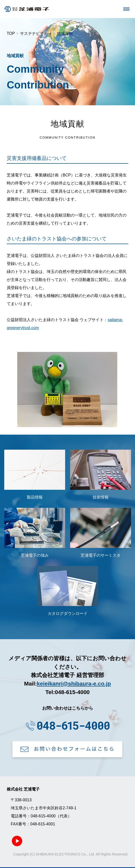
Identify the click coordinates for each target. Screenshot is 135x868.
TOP (11, 33)
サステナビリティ (36, 33)
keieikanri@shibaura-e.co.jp (74, 684)
